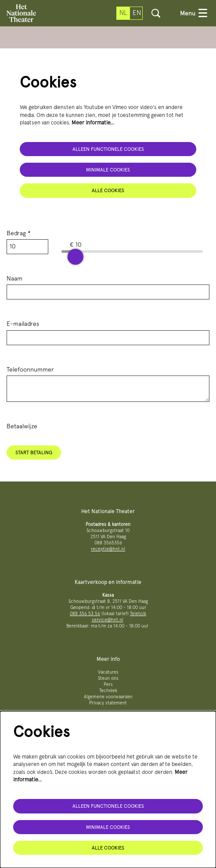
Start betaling (34, 452)
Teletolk (138, 614)
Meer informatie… (93, 122)
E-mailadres (23, 324)
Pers (108, 684)
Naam (14, 278)
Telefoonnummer (30, 369)
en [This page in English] (137, 13)
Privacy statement (108, 703)
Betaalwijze (22, 426)
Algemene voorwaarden (108, 697)
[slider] (76, 257)
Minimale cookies (108, 170)
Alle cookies (108, 190)
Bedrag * (19, 233)
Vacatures (108, 672)
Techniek (108, 691)
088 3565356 (108, 543)
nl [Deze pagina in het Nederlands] (123, 13)
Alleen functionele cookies (108, 149)
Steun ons (108, 678)
